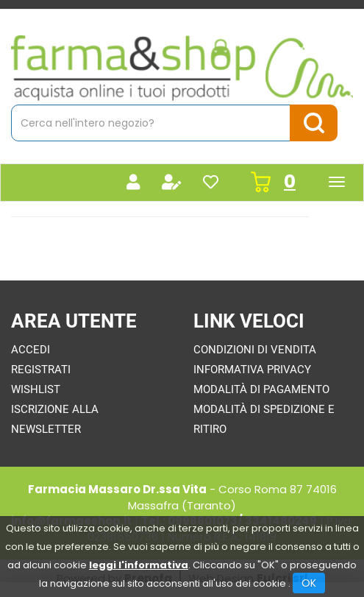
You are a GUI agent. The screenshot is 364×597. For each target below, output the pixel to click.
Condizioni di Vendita (255, 350)
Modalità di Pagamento (261, 389)
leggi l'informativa (139, 565)
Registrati (41, 370)
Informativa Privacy (252, 370)
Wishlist (36, 389)
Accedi (31, 350)
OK (309, 583)
